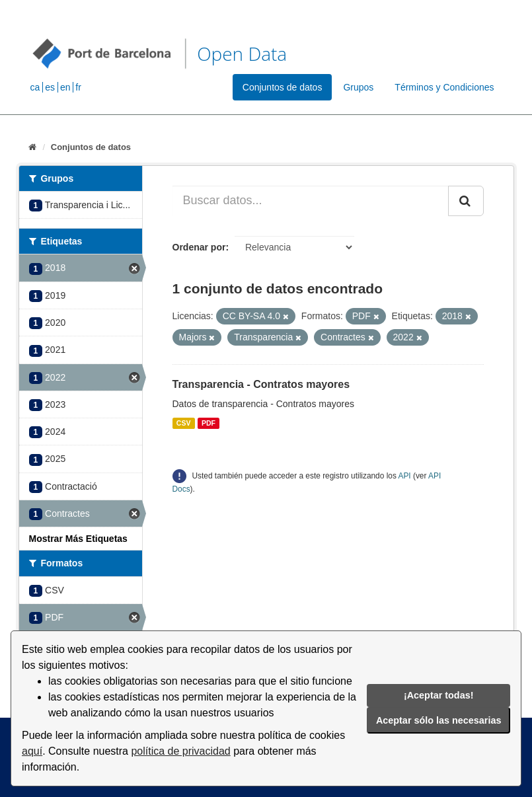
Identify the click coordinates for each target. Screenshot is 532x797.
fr (78, 87)
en (65, 87)
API (404, 476)
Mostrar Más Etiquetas (78, 539)
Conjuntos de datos (283, 87)
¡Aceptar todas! (439, 695)
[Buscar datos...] (311, 201)
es (50, 87)
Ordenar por (199, 247)
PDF (209, 423)
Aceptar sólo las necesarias (439, 720)
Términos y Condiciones (444, 87)
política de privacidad (180, 751)
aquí (32, 751)
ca (35, 87)
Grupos (358, 87)
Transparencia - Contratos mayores (261, 384)
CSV (184, 423)
